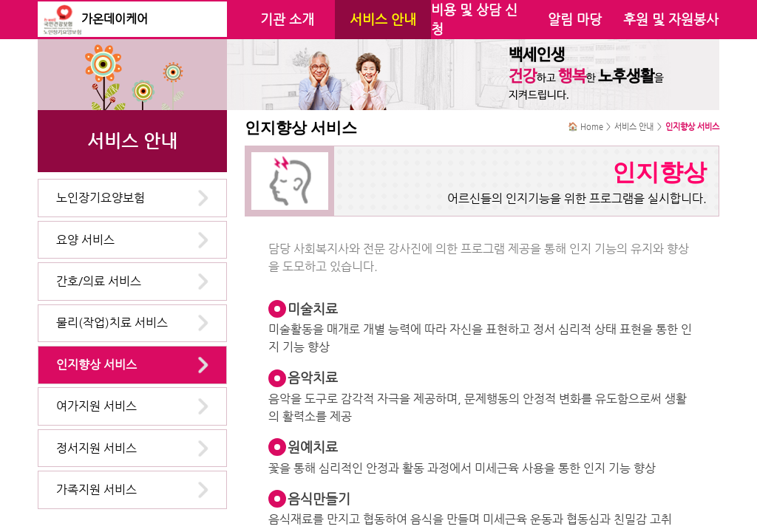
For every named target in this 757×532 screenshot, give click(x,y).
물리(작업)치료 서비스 (112, 323)
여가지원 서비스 (96, 406)
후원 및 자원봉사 (671, 19)
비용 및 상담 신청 (474, 19)
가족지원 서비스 (96, 490)
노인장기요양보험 (101, 198)
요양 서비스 (85, 240)
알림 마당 (575, 19)
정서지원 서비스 (96, 448)
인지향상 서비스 (96, 365)
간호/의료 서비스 (99, 281)
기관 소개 (287, 19)
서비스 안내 (383, 19)
